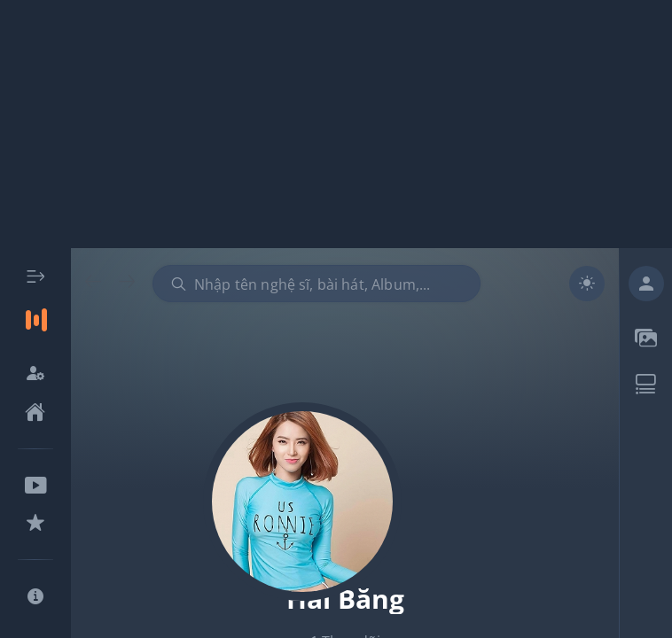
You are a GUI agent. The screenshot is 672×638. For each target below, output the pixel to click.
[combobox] (316, 284)
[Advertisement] (336, 124)
